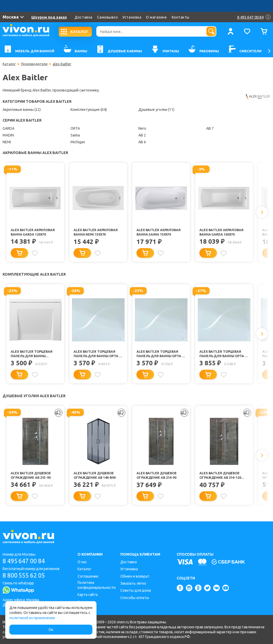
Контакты (181, 17)
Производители (36, 64)
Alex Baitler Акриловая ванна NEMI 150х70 (97, 232)
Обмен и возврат (135, 576)
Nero (142, 128)
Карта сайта (88, 595)
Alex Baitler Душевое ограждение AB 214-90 (158, 478)
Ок (51, 630)
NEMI (7, 142)
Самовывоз (108, 17)
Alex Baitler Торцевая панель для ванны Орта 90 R (97, 355)
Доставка (83, 17)
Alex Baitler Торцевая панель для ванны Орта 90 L (159, 355)
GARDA (8, 128)
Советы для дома (136, 590)
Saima (75, 135)
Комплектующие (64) (89, 110)
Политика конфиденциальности (96, 585)
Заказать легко (133, 583)
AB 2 (142, 135)
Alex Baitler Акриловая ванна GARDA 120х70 (34, 232)
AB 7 (210, 128)
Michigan (78, 142)
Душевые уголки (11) (156, 110)
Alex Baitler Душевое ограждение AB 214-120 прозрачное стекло (221, 478)
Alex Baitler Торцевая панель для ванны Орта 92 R (222, 355)
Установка (132, 17)
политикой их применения (32, 618)
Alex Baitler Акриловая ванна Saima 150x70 (160, 232)
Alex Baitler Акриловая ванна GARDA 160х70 (223, 232)
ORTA (75, 128)
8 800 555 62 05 (26, 576)
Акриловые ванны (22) (22, 110)
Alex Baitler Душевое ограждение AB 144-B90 (95, 478)
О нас (82, 562)
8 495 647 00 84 (26, 561)
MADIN (8, 135)
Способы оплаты (135, 598)
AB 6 (142, 142)
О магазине (156, 17)
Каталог (10, 64)
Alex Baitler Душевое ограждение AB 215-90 (32, 478)
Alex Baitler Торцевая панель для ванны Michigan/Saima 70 (32, 355)
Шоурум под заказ (49, 17)
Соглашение (88, 576)
